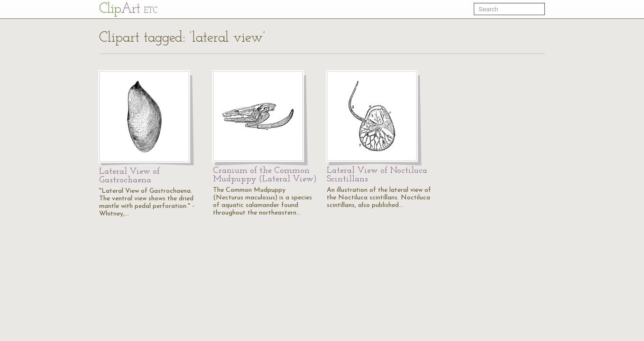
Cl (128, 9)
